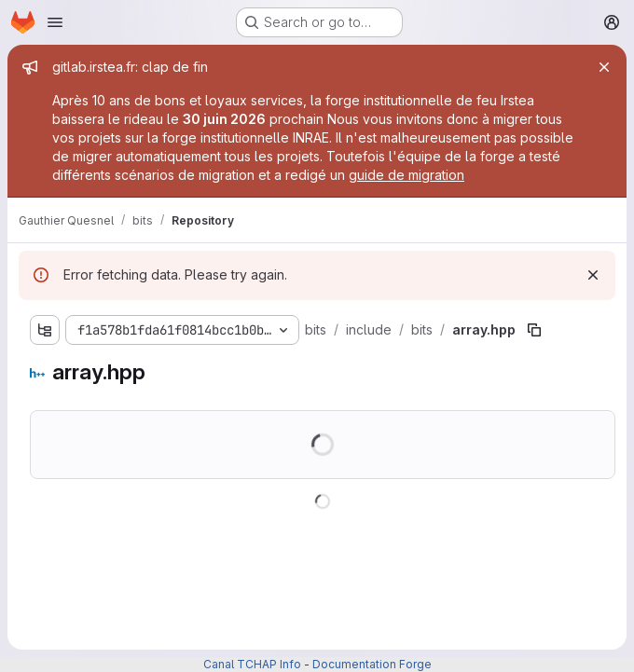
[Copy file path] (534, 330)
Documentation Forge (372, 664)
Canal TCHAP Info (252, 664)
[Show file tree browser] (45, 330)
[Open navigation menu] (55, 22)
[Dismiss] (593, 275)
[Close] (604, 67)
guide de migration (407, 175)
